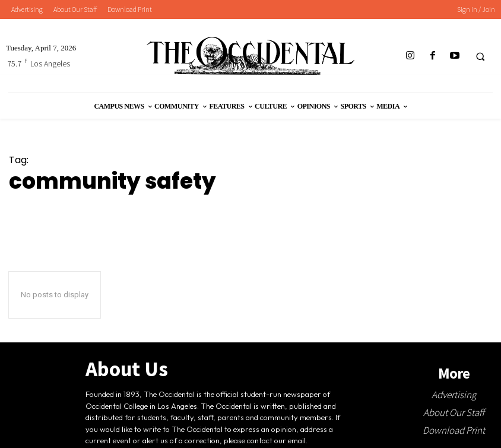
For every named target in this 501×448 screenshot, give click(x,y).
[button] (480, 56)
